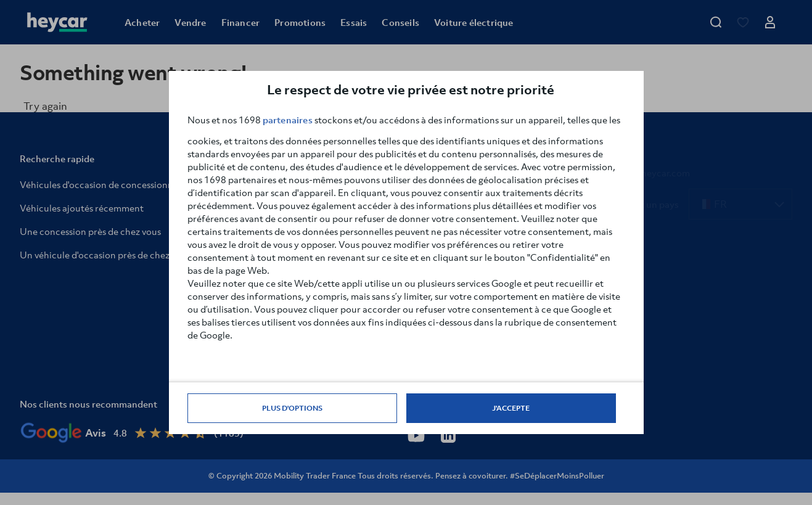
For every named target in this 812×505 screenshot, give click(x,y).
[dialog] (406, 252)
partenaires (288, 120)
